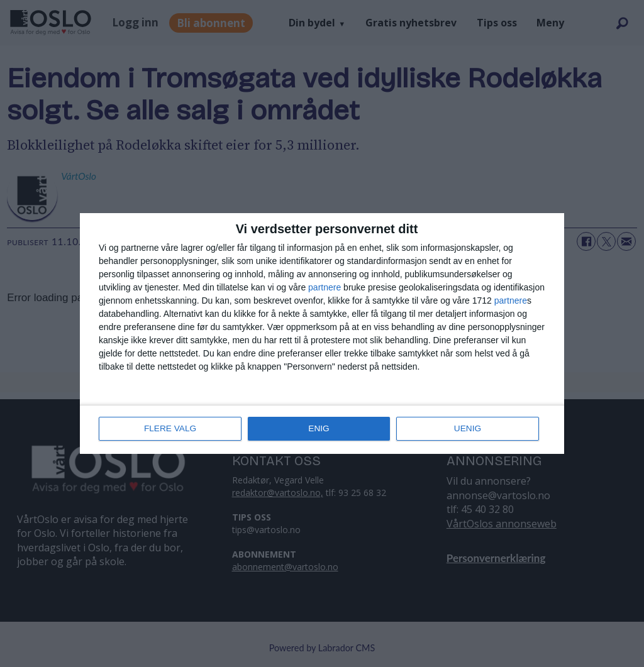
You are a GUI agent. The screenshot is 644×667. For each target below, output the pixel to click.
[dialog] (322, 334)
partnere (325, 288)
